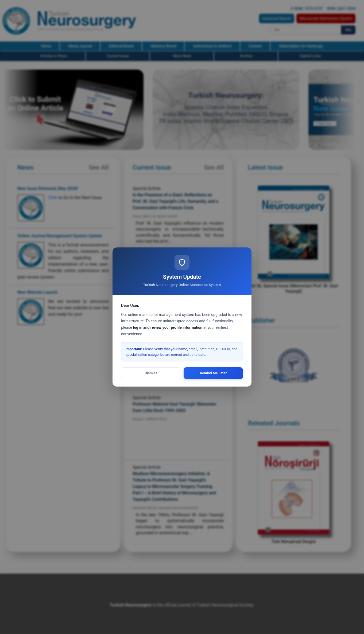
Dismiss (151, 373)
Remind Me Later (213, 373)
